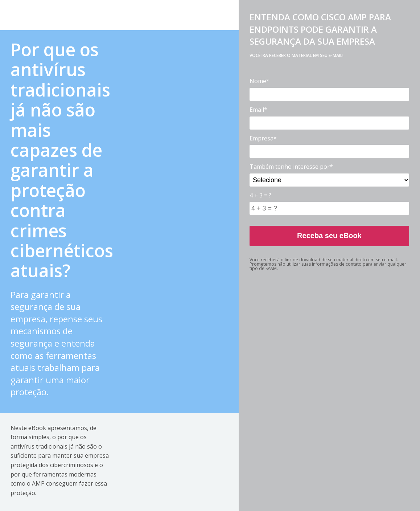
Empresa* (263, 138)
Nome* (260, 81)
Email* (258, 110)
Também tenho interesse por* (291, 167)
